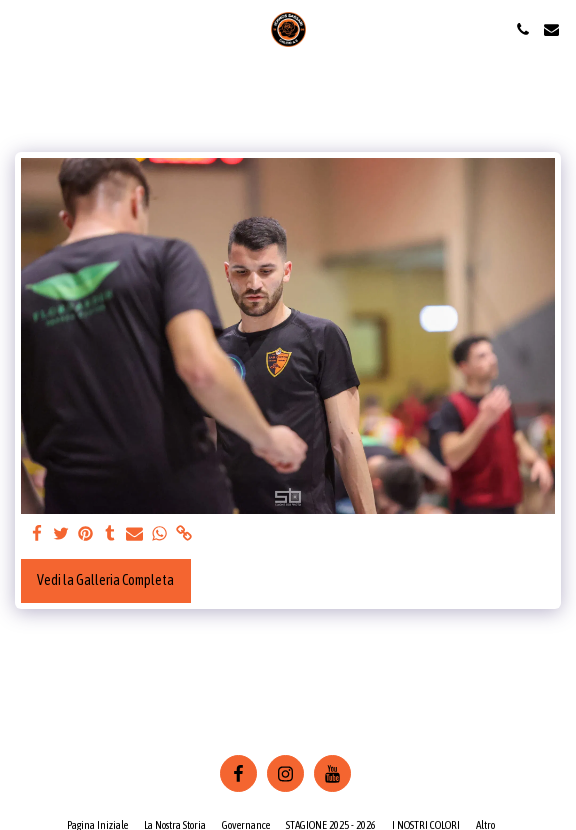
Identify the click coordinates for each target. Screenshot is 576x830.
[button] (22, 28)
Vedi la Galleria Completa (105, 580)
